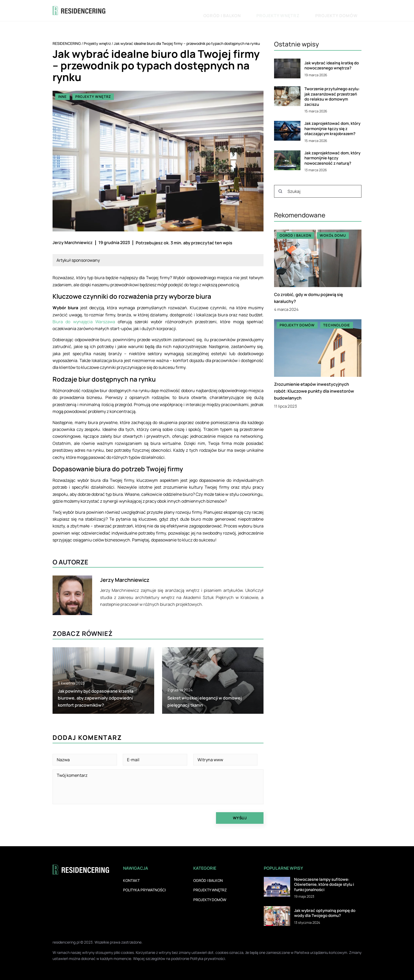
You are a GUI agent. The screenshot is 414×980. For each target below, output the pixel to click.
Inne (62, 97)
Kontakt (131, 880)
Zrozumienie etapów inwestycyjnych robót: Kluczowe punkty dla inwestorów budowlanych (314, 391)
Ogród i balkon (262, 10)
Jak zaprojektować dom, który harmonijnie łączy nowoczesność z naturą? (332, 158)
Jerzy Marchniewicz (73, 242)
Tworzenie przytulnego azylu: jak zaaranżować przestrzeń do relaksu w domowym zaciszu (332, 97)
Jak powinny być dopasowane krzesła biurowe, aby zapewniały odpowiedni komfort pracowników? (96, 698)
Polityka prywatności (144, 890)
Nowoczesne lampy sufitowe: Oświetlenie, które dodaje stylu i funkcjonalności (324, 885)
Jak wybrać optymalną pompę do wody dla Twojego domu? (325, 913)
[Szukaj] (280, 191)
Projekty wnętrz (302, 10)
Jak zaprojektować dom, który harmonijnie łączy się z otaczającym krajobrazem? (332, 129)
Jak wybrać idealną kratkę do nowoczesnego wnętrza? (332, 66)
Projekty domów (344, 10)
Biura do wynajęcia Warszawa (84, 322)
